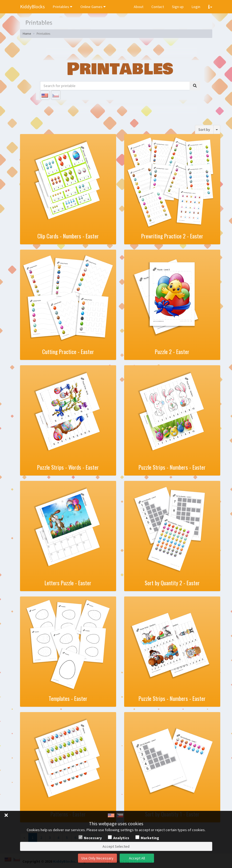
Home (27, 34)
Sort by (204, 129)
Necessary (93, 838)
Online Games (93, 7)
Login (196, 7)
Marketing (150, 838)
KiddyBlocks (32, 7)
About (139, 7)
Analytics (121, 838)
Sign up (178, 7)
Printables (63, 7)
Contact (158, 7)
